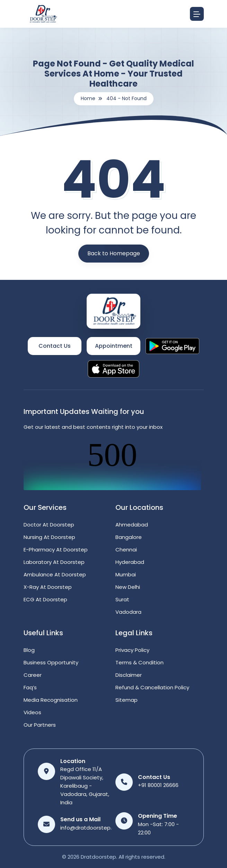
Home (88, 98)
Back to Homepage (114, 253)
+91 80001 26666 (158, 785)
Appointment (114, 346)
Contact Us (55, 346)
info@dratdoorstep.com (92, 828)
